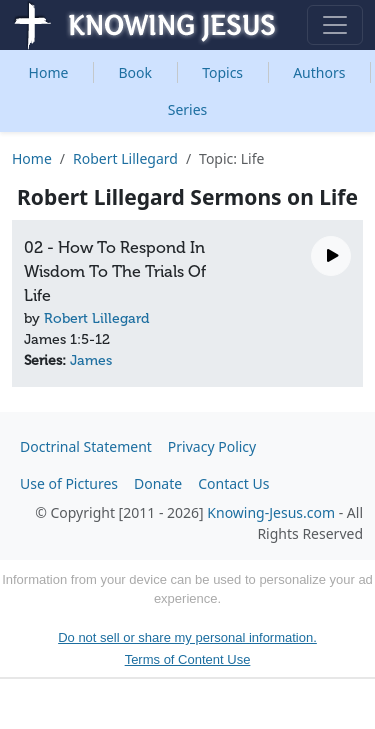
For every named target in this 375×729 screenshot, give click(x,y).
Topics (222, 72)
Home (49, 72)
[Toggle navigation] (335, 25)
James (91, 360)
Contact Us (233, 483)
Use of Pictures (69, 483)
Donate (158, 483)
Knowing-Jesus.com (271, 512)
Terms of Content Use (188, 659)
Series (188, 109)
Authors (319, 72)
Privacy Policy (212, 446)
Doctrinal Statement (86, 446)
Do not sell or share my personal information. (187, 637)
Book (136, 72)
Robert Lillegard (125, 158)
